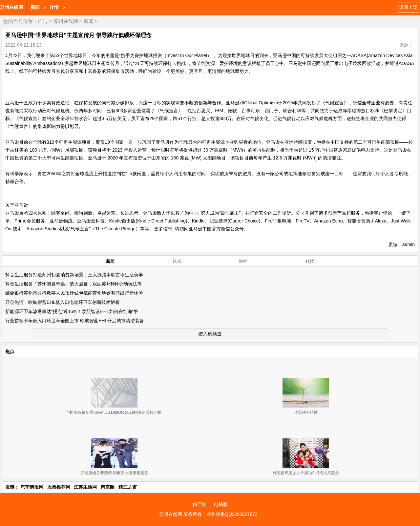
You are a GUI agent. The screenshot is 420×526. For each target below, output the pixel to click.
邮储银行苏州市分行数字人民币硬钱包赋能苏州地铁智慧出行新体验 (74, 293)
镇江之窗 (128, 487)
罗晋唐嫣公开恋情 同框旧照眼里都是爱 (114, 473)
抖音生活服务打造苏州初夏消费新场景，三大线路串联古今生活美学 (74, 275)
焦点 (10, 351)
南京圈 (108, 487)
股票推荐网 (59, 487)
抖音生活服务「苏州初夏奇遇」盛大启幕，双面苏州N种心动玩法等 (73, 284)
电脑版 (221, 504)
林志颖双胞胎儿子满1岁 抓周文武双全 (306, 473)
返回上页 (408, 7)
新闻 (35, 7)
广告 (43, 21)
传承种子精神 (306, 412)
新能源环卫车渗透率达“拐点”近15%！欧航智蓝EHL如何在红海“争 (72, 311)
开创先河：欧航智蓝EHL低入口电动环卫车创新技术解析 (63, 302)
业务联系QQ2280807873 (232, 514)
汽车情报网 (32, 487)
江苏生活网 (85, 487)
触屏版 (199, 504)
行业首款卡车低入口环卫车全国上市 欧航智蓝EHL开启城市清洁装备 (75, 321)
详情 (54, 7)
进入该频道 (210, 334)
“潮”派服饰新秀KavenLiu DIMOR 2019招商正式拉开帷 (114, 412)
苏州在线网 (11, 7)
